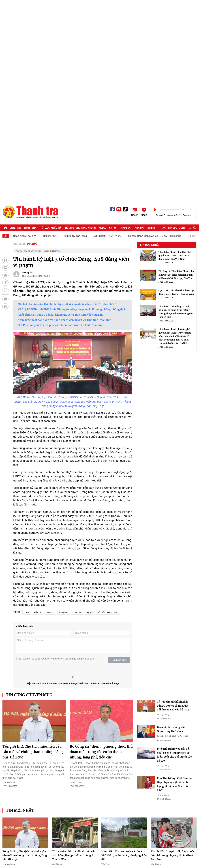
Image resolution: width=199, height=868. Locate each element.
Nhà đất (140, 29)
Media (102, 29)
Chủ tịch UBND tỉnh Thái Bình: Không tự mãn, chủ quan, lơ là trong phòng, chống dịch (72, 110)
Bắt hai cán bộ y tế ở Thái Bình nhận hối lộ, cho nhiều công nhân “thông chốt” (67, 105)
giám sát (50, 413)
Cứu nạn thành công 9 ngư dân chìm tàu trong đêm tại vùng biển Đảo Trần (74, 769)
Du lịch (152, 29)
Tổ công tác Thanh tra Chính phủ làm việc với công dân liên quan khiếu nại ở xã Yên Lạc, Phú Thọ (176, 75)
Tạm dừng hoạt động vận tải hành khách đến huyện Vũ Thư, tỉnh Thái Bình (65, 121)
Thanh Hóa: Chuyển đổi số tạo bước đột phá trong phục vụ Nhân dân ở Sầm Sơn (173, 656)
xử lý (27, 413)
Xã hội (113, 29)
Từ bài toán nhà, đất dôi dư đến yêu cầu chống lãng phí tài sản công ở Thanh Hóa (74, 656)
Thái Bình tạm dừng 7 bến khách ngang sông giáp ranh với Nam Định (61, 115)
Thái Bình (78, 413)
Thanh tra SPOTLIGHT (172, 29)
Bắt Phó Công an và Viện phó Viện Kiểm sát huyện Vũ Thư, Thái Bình (61, 126)
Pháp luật (126, 29)
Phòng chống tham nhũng (80, 29)
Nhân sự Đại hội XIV (27, 37)
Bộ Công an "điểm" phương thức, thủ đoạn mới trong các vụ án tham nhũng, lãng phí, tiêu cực (101, 552)
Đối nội (32, 44)
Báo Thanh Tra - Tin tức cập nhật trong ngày (30, 13)
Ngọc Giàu (156, 716)
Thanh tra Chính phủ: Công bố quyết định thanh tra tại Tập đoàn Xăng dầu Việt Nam (175, 56)
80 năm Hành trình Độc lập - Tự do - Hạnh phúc (157, 37)
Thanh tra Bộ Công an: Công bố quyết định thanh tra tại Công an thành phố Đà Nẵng (122, 769)
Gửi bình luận (119, 461)
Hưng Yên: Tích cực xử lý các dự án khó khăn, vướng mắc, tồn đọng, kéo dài (124, 656)
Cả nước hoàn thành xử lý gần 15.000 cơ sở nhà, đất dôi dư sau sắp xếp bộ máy (173, 506)
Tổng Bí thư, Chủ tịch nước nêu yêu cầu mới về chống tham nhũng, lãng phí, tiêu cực (33, 552)
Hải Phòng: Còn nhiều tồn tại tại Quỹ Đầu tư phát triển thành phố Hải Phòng (173, 769)
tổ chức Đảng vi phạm (108, 413)
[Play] (155, 10)
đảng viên (64, 413)
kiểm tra (38, 413)
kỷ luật (90, 413)
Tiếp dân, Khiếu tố (50, 29)
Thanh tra (30, 29)
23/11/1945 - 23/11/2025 (110, 37)
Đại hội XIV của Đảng (78, 37)
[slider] (169, 10)
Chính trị (15, 29)
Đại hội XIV (52, 37)
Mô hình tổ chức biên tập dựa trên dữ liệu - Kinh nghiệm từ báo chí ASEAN (24, 769)
